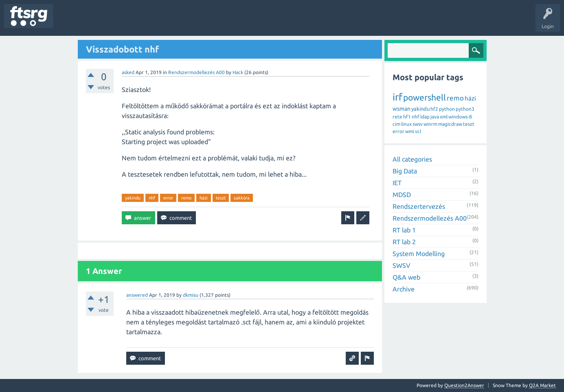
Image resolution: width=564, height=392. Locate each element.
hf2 (434, 109)
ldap (425, 117)
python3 (465, 109)
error (168, 198)
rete (397, 117)
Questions (71, 22)
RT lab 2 (404, 242)
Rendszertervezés (419, 206)
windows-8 (460, 117)
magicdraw (450, 124)
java (435, 117)
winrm (430, 124)
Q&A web (406, 277)
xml (444, 117)
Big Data (405, 171)
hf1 (407, 117)
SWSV (402, 265)
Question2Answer (464, 385)
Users (161, 22)
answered (137, 295)
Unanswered (105, 22)
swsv (418, 124)
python (447, 109)
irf (397, 97)
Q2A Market (542, 385)
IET (397, 183)
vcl (418, 131)
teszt (221, 198)
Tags (136, 22)
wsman (402, 109)
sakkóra (242, 198)
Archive (404, 289)
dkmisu (191, 295)
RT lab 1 (404, 230)
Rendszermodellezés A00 (196, 72)
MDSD (402, 195)
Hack (238, 72)
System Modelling (419, 254)
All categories (412, 159)
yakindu (133, 198)
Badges (187, 22)
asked (128, 72)
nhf (152, 198)
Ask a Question (241, 22)
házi (204, 198)
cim (396, 124)
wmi (410, 131)
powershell (425, 97)
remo (186, 198)
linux (406, 124)
